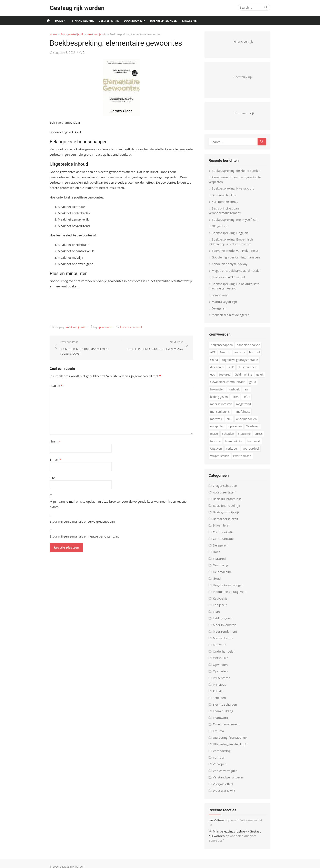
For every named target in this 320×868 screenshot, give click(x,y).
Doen (219, 555)
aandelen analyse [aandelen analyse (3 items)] (251, 348)
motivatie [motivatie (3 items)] (263, 414)
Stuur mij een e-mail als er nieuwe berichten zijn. (78, 531)
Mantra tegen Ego (227, 305)
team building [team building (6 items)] (222, 444)
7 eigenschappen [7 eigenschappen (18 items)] (224, 348)
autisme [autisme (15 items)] (242, 355)
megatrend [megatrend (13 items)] (246, 407)
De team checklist (227, 198)
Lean (219, 614)
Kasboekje (223, 601)
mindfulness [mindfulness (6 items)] (244, 414)
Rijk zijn (221, 694)
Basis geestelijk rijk (66, 34)
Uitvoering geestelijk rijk (232, 747)
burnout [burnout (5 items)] (257, 355)
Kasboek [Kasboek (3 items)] (236, 392)
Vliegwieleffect (226, 787)
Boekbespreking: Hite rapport (235, 191)
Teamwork (223, 721)
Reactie (50, 386)
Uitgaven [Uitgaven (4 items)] (259, 444)
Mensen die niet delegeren (233, 318)
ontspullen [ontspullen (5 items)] (254, 422)
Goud (219, 581)
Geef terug (223, 568)
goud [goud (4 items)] (255, 385)
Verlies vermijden (228, 774)
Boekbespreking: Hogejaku (233, 236)
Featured (222, 561)
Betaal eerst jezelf (228, 522)
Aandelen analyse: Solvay (232, 267)
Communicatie (226, 535)
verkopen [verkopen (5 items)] (219, 452)
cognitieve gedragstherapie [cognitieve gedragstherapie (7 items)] (242, 363)
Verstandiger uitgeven (231, 780)
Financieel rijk (83, 21)
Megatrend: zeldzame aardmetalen (239, 273)
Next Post (157, 346)
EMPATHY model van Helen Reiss (238, 254)
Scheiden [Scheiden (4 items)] (219, 437)
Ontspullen (223, 661)
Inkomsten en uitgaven (232, 595)
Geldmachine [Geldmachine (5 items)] (237, 377)
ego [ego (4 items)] (266, 370)
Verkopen (222, 767)
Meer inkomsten (227, 628)
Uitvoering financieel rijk (233, 741)
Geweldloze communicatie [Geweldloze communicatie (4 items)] (230, 385)
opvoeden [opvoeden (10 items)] (219, 429)
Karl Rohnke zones (227, 205)
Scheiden (222, 701)
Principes (222, 687)
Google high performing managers (239, 260)
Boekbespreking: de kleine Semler (238, 173)
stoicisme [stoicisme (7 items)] (235, 437)
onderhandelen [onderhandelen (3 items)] (232, 422)
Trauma (221, 734)
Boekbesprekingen (164, 21)
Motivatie (222, 648)
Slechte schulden (227, 707)
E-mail (49, 459)
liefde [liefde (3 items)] (249, 400)
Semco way (222, 298)
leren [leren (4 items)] (238, 400)
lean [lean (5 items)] (249, 392)
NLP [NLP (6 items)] (215, 422)
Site (46, 478)
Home (59, 21)
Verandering (224, 754)
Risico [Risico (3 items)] (251, 429)
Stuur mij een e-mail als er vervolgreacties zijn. (77, 516)
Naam (49, 441)
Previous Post (84, 348)
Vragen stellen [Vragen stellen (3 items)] (259, 452)
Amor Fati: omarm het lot (251, 823)
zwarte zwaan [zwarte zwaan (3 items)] (222, 459)
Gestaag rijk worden (71, 8)
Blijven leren (224, 528)
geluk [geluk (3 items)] (253, 377)
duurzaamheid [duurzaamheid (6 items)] (250, 370)
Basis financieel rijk (229, 508)
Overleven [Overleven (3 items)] (237, 429)
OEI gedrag (222, 229)
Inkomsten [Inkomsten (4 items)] (220, 392)
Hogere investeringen (231, 588)
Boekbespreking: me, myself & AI (237, 222)
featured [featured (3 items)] (218, 377)
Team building (225, 714)
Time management (229, 727)
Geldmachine (225, 575)
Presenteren (224, 681)
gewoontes (100, 327)
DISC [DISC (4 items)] (233, 370)
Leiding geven (225, 621)
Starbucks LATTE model (231, 280)
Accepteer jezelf (227, 495)
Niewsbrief (190, 21)
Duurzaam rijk (135, 21)
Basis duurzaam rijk (229, 502)
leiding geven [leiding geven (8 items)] (221, 400)
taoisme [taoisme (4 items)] (263, 437)
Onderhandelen (227, 654)
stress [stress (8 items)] (249, 437)
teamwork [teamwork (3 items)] (242, 444)
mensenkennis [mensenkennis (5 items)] (222, 414)
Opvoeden (223, 667)
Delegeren (221, 311)
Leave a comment (125, 327)
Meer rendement (227, 634)
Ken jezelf (222, 608)
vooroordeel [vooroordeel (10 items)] (237, 452)
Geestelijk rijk (109, 21)
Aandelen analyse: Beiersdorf (248, 834)
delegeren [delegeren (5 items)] (219, 370)
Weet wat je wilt (91, 34)
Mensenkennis (226, 641)
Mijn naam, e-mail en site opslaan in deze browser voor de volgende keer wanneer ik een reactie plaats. (117, 501)
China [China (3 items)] (216, 363)
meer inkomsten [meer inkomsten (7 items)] (224, 407)
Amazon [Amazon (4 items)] (227, 355)
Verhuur (221, 760)
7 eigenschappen (227, 489)
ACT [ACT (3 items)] (215, 355)
